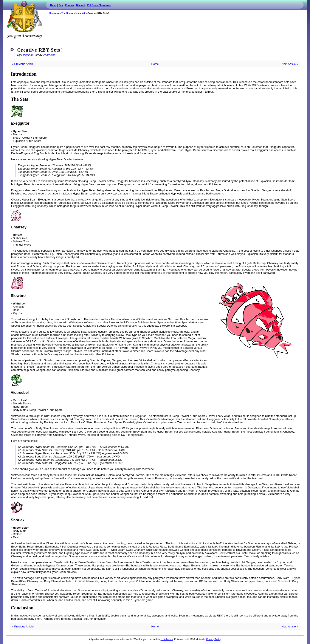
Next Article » (290, 64)
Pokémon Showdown (99, 5)
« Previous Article (23, 64)
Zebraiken (49, 55)
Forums (70, 5)
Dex (61, 5)
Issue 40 (80, 13)
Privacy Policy (214, 639)
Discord (81, 5)
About (53, 5)
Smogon (54, 13)
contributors (167, 639)
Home (155, 64)
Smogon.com (24, 20)
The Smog (67, 13)
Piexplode (27, 55)
